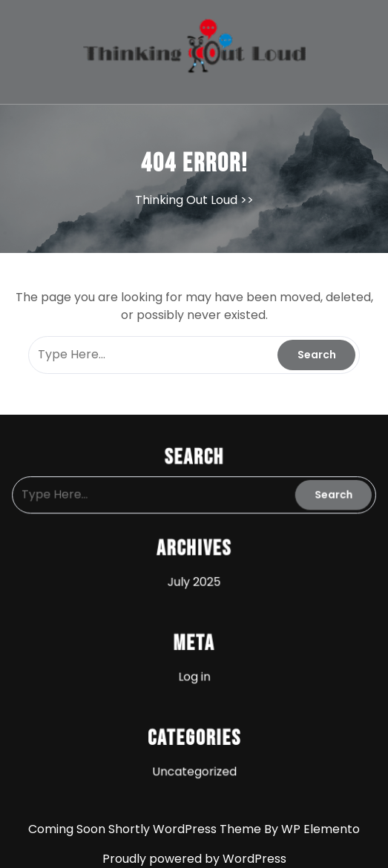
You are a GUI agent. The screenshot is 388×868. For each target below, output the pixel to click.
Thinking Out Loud (186, 200)
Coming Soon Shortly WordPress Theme (146, 829)
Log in (194, 674)
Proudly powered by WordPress (194, 859)
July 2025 (194, 581)
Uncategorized (194, 766)
